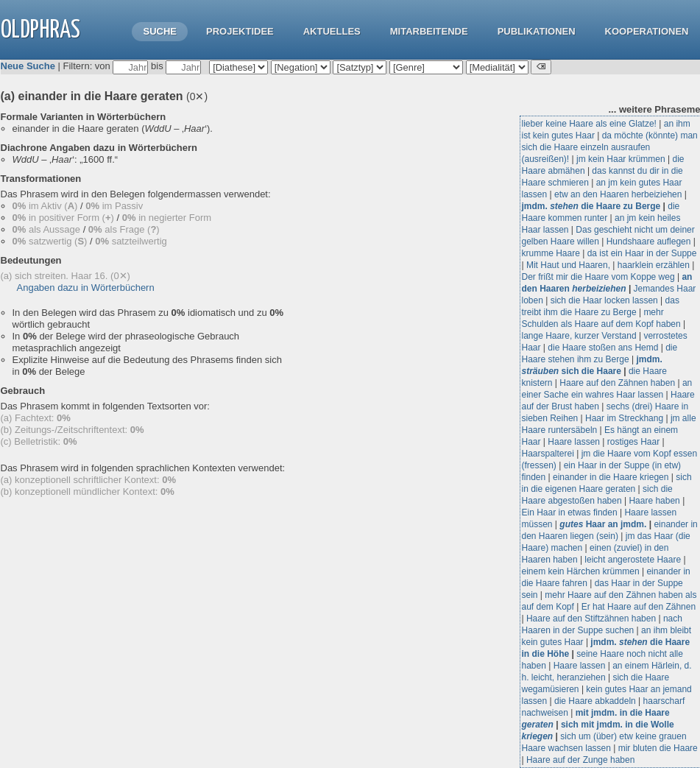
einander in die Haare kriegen (611, 477)
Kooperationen (647, 31)
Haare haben (654, 501)
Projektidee (240, 31)
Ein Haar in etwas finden (570, 512)
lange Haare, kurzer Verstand (579, 336)
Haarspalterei (548, 454)
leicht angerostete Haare (633, 560)
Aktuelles (332, 31)
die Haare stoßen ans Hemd (603, 348)
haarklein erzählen (654, 265)
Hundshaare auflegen (649, 242)
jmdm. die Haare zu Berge (591, 206)
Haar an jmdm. (603, 524)
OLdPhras (40, 31)
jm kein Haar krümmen (621, 159)
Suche (160, 31)
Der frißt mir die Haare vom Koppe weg (598, 277)
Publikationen (537, 31)
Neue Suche (28, 66)
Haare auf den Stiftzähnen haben (591, 619)
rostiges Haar (633, 442)
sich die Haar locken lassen (604, 300)
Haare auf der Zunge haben (580, 760)
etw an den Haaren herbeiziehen (618, 194)
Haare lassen (574, 442)
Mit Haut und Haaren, (568, 265)
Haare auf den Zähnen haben (617, 383)
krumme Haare (551, 253)
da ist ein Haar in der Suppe (642, 253)
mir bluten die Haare (658, 748)
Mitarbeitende (429, 31)
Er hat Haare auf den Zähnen (639, 607)
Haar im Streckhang (624, 418)
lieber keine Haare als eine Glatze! (589, 124)
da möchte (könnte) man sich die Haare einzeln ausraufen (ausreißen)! (610, 147)
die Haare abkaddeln (595, 701)
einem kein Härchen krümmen (581, 571)
